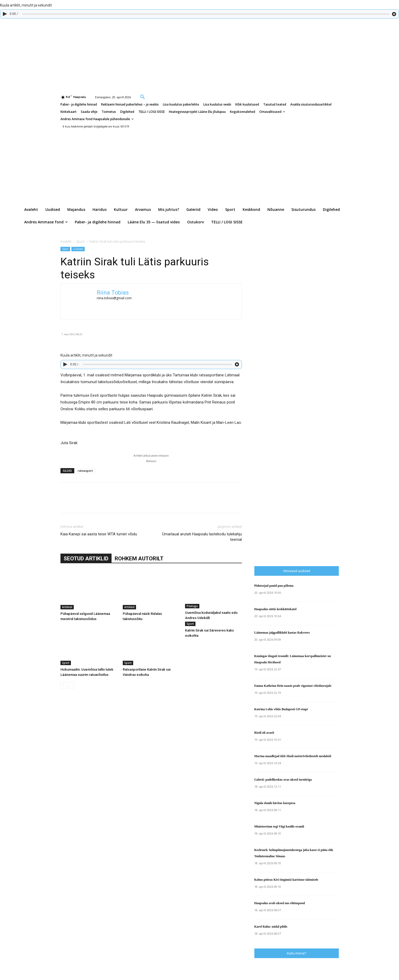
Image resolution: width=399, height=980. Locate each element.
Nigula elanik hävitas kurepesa (275, 803)
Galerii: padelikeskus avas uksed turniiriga (283, 780)
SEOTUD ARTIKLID (86, 559)
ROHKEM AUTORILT (139, 559)
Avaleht (66, 241)
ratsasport (85, 471)
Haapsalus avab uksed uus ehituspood (280, 903)
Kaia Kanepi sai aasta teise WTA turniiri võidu (99, 534)
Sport (80, 241)
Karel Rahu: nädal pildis (271, 927)
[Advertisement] (327, 454)
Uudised (78, 249)
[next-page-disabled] (72, 685)
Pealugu (192, 606)
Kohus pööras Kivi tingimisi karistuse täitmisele (286, 880)
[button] (143, 97)
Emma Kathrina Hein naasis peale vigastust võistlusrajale (293, 686)
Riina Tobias (113, 293)
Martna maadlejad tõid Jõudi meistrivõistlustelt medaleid (293, 756)
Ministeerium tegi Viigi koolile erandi (279, 826)
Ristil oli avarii (264, 733)
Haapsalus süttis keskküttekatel (275, 609)
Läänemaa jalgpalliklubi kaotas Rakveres (282, 633)
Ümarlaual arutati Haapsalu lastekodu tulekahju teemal (202, 537)
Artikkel (67, 607)
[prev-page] (64, 685)
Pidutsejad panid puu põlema (274, 586)
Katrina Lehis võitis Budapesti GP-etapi (281, 709)
